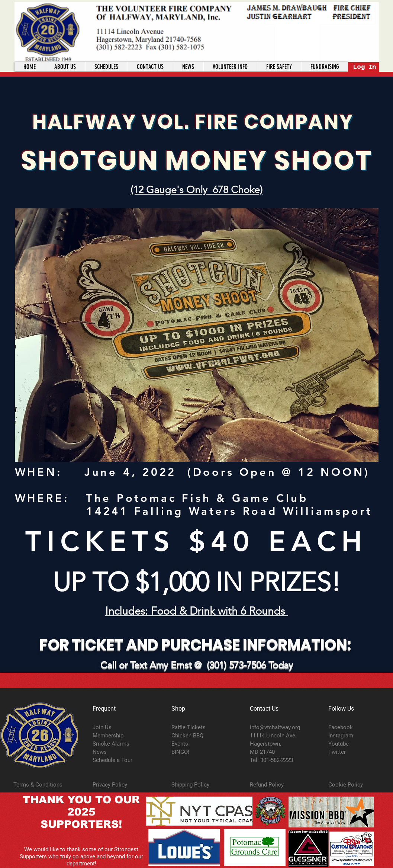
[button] (230, 67)
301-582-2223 (277, 760)
